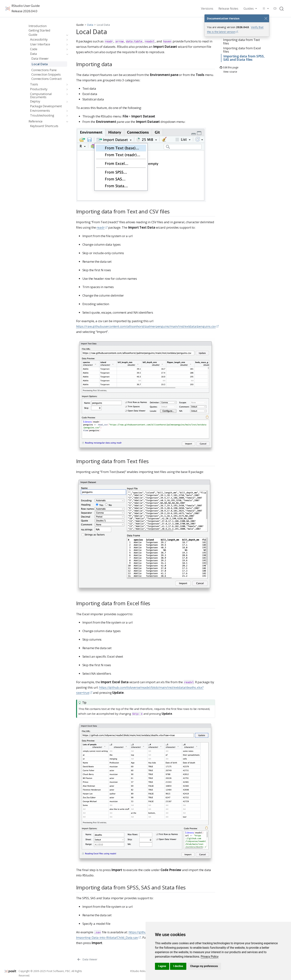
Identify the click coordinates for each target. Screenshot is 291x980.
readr (100, 227)
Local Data (103, 25)
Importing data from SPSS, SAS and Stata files (244, 58)
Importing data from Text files (241, 41)
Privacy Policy (210, 957)
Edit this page (229, 67)
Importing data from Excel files (242, 50)
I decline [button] (178, 966)
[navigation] (46, 35)
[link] (210, 957)
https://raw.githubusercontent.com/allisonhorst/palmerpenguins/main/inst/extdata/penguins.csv (146, 326)
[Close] (266, 18)
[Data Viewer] (87, 959)
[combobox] (282, 8)
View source (228, 72)
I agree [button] (162, 966)
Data (90, 25)
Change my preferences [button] (204, 966)
